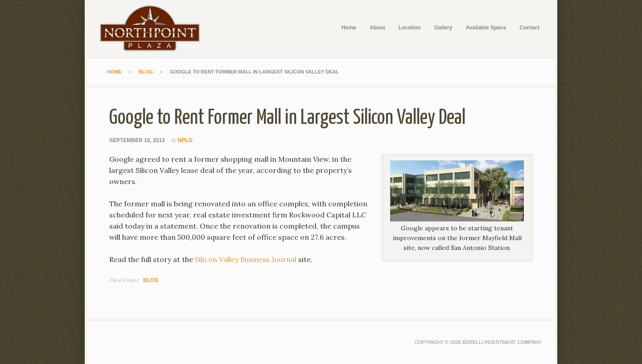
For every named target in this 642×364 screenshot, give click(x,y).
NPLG (185, 140)
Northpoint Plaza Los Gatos (154, 29)
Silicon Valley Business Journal (246, 259)
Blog (151, 280)
